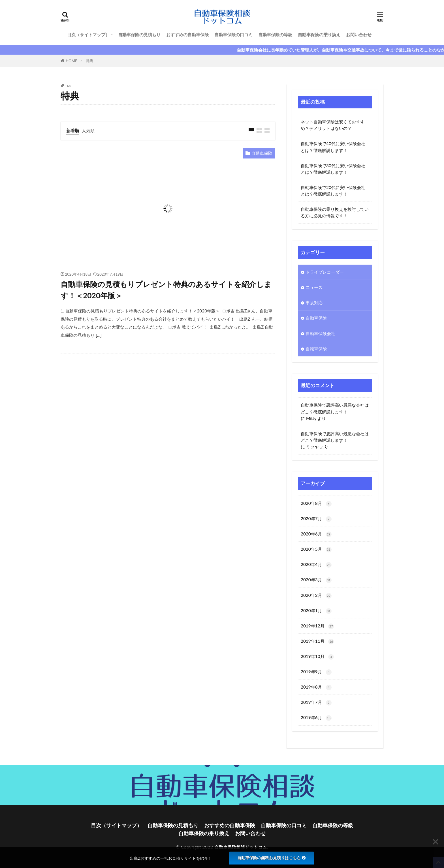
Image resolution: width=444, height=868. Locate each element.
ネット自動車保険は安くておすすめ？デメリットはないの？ (333, 125)
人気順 (88, 130)
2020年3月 (316, 580)
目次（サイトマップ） (88, 35)
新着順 (73, 130)
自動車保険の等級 (275, 35)
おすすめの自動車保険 (187, 35)
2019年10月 (317, 657)
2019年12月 (317, 626)
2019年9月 (316, 672)
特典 (89, 61)
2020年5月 (316, 549)
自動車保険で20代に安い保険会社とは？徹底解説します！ (333, 191)
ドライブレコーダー (325, 272)
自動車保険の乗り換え (319, 35)
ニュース (314, 287)
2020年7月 (316, 519)
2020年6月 (316, 534)
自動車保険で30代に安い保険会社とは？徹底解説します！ (333, 169)
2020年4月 (316, 565)
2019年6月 (316, 718)
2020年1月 (316, 611)
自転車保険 (316, 349)
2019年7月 (316, 703)
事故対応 (314, 303)
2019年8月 (316, 687)
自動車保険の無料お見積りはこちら (272, 858)
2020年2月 (316, 596)
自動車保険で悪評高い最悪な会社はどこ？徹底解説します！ (335, 408)
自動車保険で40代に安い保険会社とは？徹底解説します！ (333, 147)
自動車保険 (262, 153)
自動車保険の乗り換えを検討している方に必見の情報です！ (335, 212)
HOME (71, 61)
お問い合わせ (359, 35)
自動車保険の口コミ (233, 35)
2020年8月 (316, 504)
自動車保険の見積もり (139, 35)
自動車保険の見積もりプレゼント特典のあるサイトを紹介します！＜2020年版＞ (166, 290)
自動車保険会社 (320, 333)
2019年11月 (317, 641)
